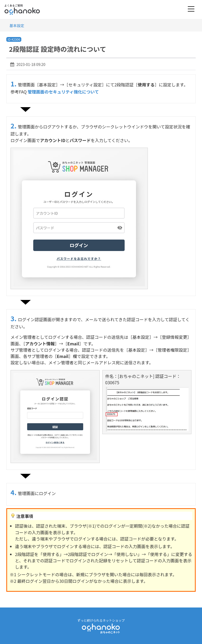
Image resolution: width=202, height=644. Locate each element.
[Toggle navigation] (191, 9)
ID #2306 (14, 39)
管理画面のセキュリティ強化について (63, 92)
